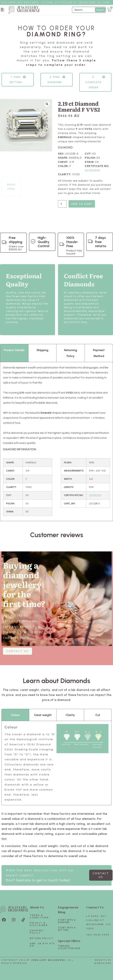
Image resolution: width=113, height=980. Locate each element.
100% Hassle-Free (72, 242)
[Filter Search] (89, 10)
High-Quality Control (44, 242)
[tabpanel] (56, 442)
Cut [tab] (98, 715)
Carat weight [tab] (43, 715)
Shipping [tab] (42, 350)
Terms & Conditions (39, 916)
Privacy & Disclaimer (39, 924)
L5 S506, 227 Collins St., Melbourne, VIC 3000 (76, 2)
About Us (37, 907)
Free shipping (16, 240)
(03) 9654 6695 (98, 935)
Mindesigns (103, 963)
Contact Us (95, 907)
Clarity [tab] (70, 715)
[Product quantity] (62, 204)
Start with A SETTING (67, 929)
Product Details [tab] (14, 350)
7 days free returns (101, 242)
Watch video (11, 187)
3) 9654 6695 (29, 2)
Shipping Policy (37, 932)
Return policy (42, 938)
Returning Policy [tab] (71, 353)
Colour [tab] (15, 715)
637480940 (92, 170)
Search (100, 10)
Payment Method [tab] (99, 353)
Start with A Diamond (67, 921)
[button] (3, 10)
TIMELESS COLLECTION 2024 (69, 947)
